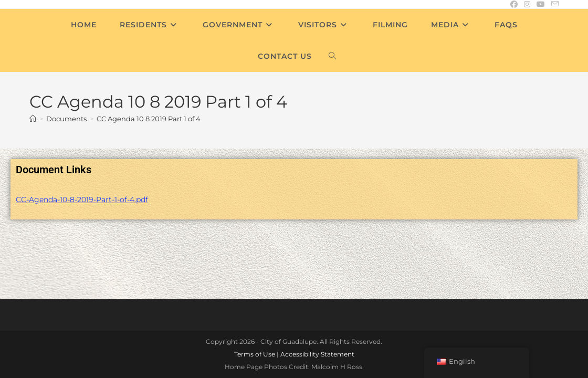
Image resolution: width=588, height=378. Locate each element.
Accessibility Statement (317, 285)
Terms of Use (255, 285)
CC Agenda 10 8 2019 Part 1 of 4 (149, 119)
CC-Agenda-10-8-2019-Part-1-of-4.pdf (82, 199)
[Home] (33, 119)
